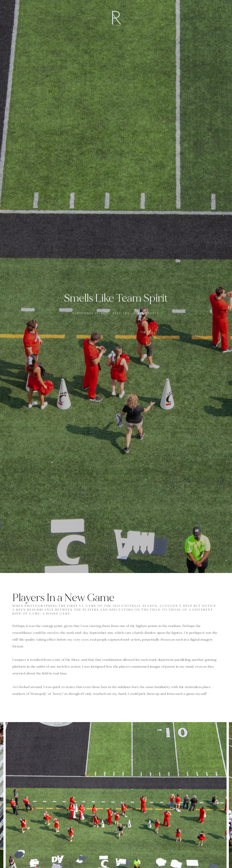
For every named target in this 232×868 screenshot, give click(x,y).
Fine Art (121, 314)
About (92, 18)
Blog (139, 18)
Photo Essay (147, 314)
